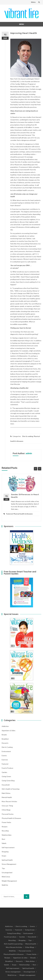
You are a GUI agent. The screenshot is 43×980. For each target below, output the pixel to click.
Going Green (6, 776)
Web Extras (6, 877)
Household (6, 785)
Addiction (5, 726)
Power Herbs (6, 822)
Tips (3, 868)
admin (29, 453)
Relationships (7, 835)
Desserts (5, 743)
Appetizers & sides (9, 730)
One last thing (7, 806)
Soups (4, 856)
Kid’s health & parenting (13, 944)
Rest (3, 839)
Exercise (5, 760)
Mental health (7, 797)
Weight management (9, 881)
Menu (33, 2)
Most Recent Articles (9, 801)
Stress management (9, 864)
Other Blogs (6, 810)
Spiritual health (7, 860)
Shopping (5, 852)
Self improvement (8, 847)
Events (4, 756)
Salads (4, 843)
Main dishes (6, 793)
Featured (9, 514)
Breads (4, 735)
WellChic (5, 885)
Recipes (5, 827)
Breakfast (5, 739)
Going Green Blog (8, 781)
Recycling (5, 831)
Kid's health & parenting (11, 789)
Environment (6, 751)
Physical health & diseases (23, 514)
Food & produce (7, 768)
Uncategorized (7, 872)
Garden (4, 772)
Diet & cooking (28, 436)
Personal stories (8, 814)
